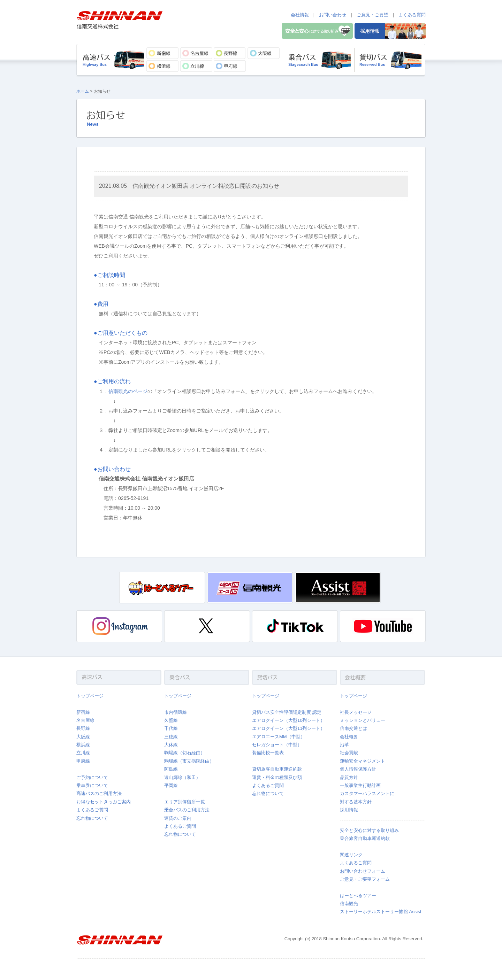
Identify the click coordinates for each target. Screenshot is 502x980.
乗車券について (92, 785)
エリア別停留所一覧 (185, 802)
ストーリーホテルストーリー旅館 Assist (381, 912)
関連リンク (351, 855)
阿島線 (171, 769)
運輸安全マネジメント (363, 761)
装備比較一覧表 (268, 753)
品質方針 (349, 777)
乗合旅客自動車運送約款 (365, 838)
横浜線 (83, 745)
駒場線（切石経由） (185, 753)
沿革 (344, 745)
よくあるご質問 (92, 810)
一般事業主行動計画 (360, 785)
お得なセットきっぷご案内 (104, 802)
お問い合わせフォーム (363, 871)
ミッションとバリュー (363, 720)
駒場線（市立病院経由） (189, 761)
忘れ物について (92, 818)
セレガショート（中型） (277, 745)
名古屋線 (85, 720)
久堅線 (171, 720)
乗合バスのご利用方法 (187, 810)
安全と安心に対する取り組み (369, 830)
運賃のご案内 (178, 818)
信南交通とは (353, 728)
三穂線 (171, 737)
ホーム (83, 91)
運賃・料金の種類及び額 (277, 777)
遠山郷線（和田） (182, 777)
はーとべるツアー (358, 896)
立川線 (83, 753)
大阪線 (83, 737)
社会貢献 (349, 753)
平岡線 (171, 785)
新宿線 (83, 712)
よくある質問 (412, 15)
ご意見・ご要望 (372, 15)
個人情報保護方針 (358, 769)
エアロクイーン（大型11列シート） (288, 728)
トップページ (90, 696)
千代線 (171, 728)
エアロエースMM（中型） (279, 737)
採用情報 (349, 810)
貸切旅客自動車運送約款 (277, 769)
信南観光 (349, 904)
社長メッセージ (356, 712)
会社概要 (349, 737)
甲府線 (83, 761)
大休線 (171, 745)
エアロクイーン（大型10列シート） (288, 720)
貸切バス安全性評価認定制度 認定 (287, 712)
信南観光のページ (128, 391)
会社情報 (300, 15)
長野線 (83, 728)
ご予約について (92, 777)
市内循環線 (176, 712)
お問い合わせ (333, 15)
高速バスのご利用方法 (99, 793)
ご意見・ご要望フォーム (365, 879)
